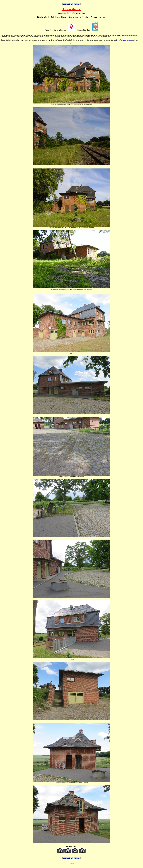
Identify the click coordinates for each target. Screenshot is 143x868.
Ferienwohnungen (126, 40)
